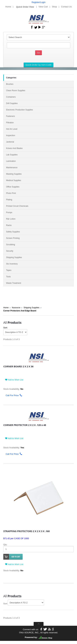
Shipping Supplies (31, 308)
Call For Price (13, 395)
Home (8, 7)
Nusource (16, 308)
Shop (54, 7)
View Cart (43, 7)
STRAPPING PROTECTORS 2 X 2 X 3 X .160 (26, 531)
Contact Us (66, 7)
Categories (11, 78)
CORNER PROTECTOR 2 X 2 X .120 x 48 (25, 425)
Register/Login (39, 2)
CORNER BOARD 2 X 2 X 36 (18, 366)
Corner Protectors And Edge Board (20, 311)
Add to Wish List (14, 380)
